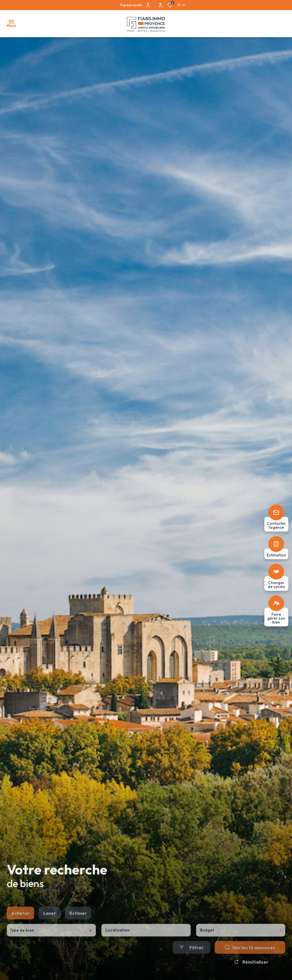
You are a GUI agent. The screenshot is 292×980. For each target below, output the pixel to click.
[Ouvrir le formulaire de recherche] (191, 961)
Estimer (78, 926)
